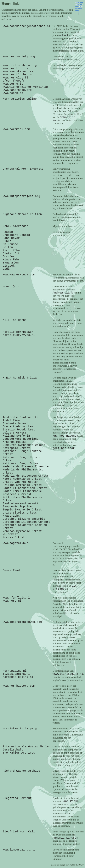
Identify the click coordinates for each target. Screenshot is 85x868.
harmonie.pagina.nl (18, 677)
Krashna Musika (15, 442)
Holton (8, 247)
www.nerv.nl (12, 601)
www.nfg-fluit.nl (16, 598)
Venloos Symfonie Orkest (22, 531)
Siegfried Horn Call (19, 832)
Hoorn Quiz (11, 287)
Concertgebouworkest (19, 427)
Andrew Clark (63, 293)
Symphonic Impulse (17, 507)
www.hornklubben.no (18, 75)
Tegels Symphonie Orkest (22, 510)
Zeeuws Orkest (14, 537)
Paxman (8, 232)
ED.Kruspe (10, 244)
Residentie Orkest (17, 494)
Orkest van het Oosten (21, 482)
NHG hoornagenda (65, 436)
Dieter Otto (12, 253)
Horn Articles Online (20, 99)
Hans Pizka (70, 801)
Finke (7, 241)
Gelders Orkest (15, 433)
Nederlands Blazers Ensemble (26, 467)
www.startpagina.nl (68, 674)
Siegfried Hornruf (17, 798)
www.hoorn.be (13, 93)
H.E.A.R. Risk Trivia (20, 378)
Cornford (9, 257)
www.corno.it (13, 84)
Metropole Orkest (16, 448)
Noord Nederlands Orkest (22, 479)
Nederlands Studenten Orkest (26, 476)
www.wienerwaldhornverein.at (26, 87)
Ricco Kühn (11, 250)
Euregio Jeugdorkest (19, 430)
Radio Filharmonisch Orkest (25, 488)
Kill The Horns (15, 320)
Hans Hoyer (11, 238)
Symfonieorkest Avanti (21, 504)
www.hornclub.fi (15, 78)
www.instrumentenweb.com (22, 622)
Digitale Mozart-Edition (22, 214)
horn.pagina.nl (15, 671)
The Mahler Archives (19, 753)
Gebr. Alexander (15, 226)
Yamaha (8, 263)
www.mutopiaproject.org (21, 196)
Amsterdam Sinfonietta (21, 417)
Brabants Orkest (15, 424)
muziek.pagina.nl (16, 674)
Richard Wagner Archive (21, 771)
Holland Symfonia (16, 436)
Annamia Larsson (65, 838)
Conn (17, 263)
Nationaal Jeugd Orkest (21, 464)
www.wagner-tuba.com (19, 275)
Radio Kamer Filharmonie (22, 491)
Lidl (6, 269)
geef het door (64, 448)
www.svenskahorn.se (18, 72)
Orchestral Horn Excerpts (23, 169)
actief (63, 35)
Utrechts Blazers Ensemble (24, 519)
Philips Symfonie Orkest (22, 485)
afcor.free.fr (14, 81)
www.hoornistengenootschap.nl (26, 26)
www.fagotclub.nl (16, 543)
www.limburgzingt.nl (19, 850)
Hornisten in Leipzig (20, 729)
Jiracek (9, 266)
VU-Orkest (10, 534)
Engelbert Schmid (16, 235)
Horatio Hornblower (18, 332)
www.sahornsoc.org (17, 90)
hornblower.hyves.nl (19, 335)
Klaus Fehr (11, 260)
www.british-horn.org (20, 65)
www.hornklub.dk (15, 68)
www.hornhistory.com (19, 686)
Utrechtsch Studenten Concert (26, 522)
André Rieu (11, 420)
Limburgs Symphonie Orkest (24, 445)
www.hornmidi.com (16, 129)
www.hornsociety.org (19, 57)
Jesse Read (11, 570)
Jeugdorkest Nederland (21, 439)
